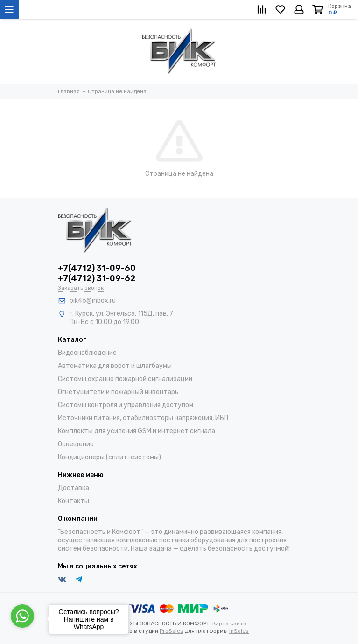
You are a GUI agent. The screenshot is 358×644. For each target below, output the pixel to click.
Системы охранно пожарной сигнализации (125, 379)
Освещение (76, 444)
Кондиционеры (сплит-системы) (109, 457)
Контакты (74, 501)
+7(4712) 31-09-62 (97, 278)
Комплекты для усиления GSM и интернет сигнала (137, 431)
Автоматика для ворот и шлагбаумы (115, 366)
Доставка (74, 488)
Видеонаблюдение (87, 353)
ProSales (172, 631)
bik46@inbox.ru (93, 301)
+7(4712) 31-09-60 (97, 268)
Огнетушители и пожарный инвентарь (118, 392)
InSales (239, 631)
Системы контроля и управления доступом (126, 405)
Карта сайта (229, 623)
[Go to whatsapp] (22, 616)
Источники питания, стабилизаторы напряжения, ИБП (143, 418)
